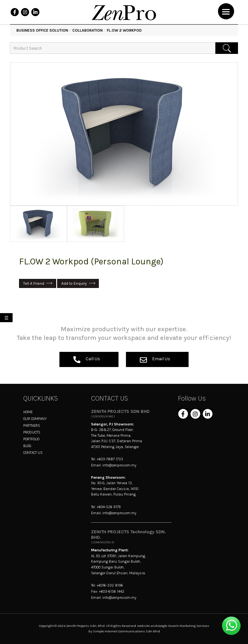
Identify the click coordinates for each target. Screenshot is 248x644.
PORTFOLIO (31, 439)
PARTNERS (32, 425)
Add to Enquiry (74, 283)
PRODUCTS (32, 432)
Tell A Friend (34, 283)
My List (8, 319)
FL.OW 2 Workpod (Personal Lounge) (91, 261)
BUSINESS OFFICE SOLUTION (42, 30)
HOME (28, 412)
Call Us (87, 360)
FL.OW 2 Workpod (124, 30)
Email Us (155, 360)
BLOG (27, 446)
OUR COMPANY (35, 419)
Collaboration (88, 30)
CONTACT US (33, 453)
